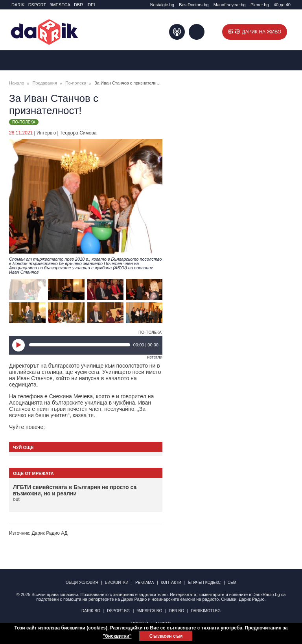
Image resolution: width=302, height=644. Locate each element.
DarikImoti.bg (206, 611)
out (16, 499)
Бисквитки (117, 582)
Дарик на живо (261, 32)
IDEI (91, 5)
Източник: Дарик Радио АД (38, 533)
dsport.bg (118, 611)
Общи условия (82, 582)
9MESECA (60, 5)
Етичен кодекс (204, 582)
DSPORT (37, 5)
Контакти (171, 582)
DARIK (18, 5)
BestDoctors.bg (194, 5)
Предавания (44, 83)
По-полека (76, 83)
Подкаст (177, 32)
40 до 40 (282, 5)
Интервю (46, 133)
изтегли (155, 357)
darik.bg (91, 611)
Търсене (197, 32)
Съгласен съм (166, 636)
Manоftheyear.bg (230, 5)
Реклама (145, 582)
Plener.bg (260, 5)
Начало (17, 83)
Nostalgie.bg (162, 5)
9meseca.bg (149, 611)
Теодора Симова (78, 133)
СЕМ (232, 582)
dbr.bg (177, 611)
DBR (78, 5)
